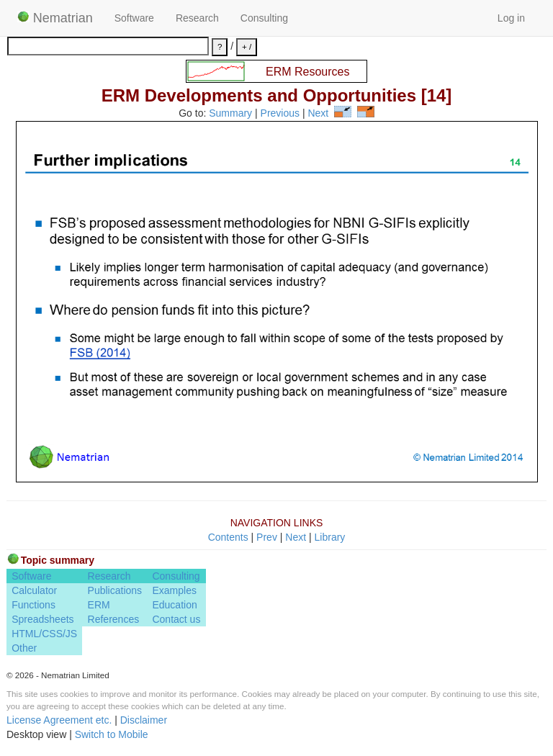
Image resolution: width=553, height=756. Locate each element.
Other (24, 648)
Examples (174, 590)
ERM (99, 605)
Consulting (264, 18)
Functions (33, 605)
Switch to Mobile (112, 734)
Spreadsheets (42, 619)
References (114, 619)
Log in (511, 18)
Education (174, 605)
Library (330, 537)
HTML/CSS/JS (44, 634)
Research (197, 18)
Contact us (176, 619)
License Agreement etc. (59, 720)
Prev (267, 537)
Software (134, 18)
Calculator (34, 590)
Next (318, 114)
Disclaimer (144, 720)
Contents (228, 537)
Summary (230, 114)
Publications (115, 590)
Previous (280, 114)
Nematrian (55, 18)
